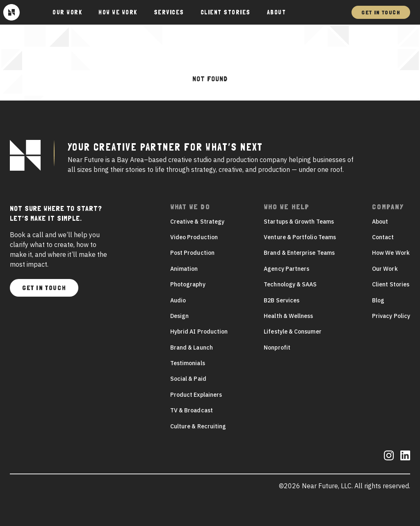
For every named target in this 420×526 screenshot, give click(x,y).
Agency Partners (286, 269)
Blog (378, 300)
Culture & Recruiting (198, 426)
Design (179, 316)
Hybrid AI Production (199, 332)
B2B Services (282, 300)
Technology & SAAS (290, 284)
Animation (184, 269)
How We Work (118, 12)
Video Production (194, 237)
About (277, 12)
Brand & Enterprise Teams (299, 253)
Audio (178, 300)
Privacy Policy (391, 316)
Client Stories (226, 12)
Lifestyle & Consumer (292, 332)
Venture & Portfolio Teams (300, 237)
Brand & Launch (192, 348)
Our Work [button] (67, 12)
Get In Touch (381, 12)
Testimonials (188, 363)
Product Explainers (196, 395)
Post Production (192, 253)
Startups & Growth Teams (299, 222)
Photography (188, 284)
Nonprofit (277, 348)
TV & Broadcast (192, 410)
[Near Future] (11, 12)
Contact (383, 237)
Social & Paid (188, 379)
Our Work (385, 269)
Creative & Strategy (197, 222)
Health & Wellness (288, 316)
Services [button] (169, 12)
